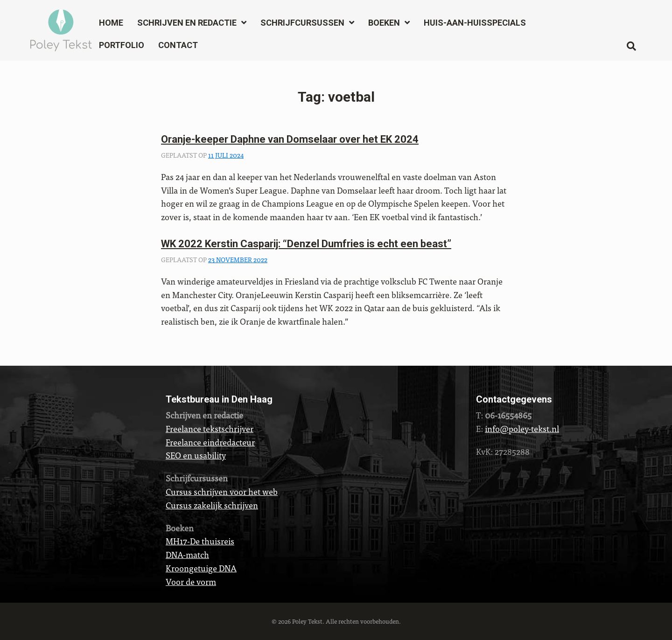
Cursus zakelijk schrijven (212, 505)
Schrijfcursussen (302, 23)
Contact (178, 45)
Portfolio (122, 45)
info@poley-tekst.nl (522, 428)
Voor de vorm (191, 581)
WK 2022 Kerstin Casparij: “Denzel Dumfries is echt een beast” (306, 244)
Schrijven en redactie (187, 23)
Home (111, 23)
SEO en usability (196, 455)
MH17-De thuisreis (200, 541)
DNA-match (187, 554)
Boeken (384, 23)
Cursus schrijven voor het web (222, 491)
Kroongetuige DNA (201, 568)
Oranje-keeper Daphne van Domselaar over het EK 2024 (290, 139)
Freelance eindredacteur (210, 442)
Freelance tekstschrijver (210, 428)
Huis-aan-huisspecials (475, 23)
